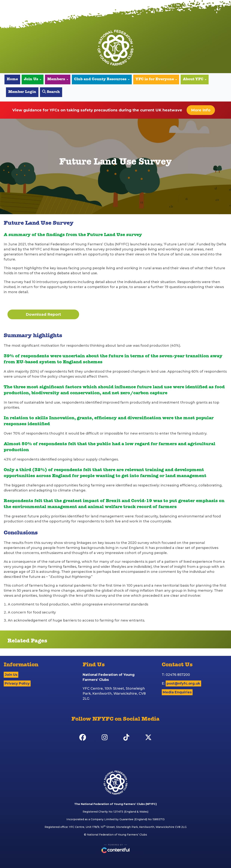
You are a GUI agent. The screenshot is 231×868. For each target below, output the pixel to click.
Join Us (33, 79)
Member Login (22, 92)
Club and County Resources (102, 79)
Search (51, 92)
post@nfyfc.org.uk (183, 683)
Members (58, 79)
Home (12, 79)
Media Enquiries (177, 692)
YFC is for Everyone (156, 79)
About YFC (195, 79)
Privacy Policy (17, 683)
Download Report (43, 314)
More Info (201, 110)
